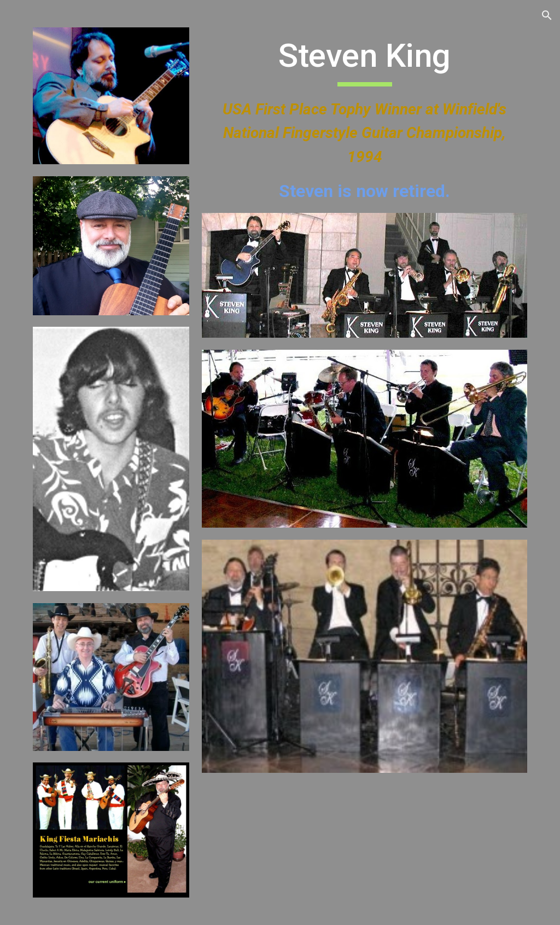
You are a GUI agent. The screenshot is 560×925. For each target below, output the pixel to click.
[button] (547, 15)
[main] (364, 120)
